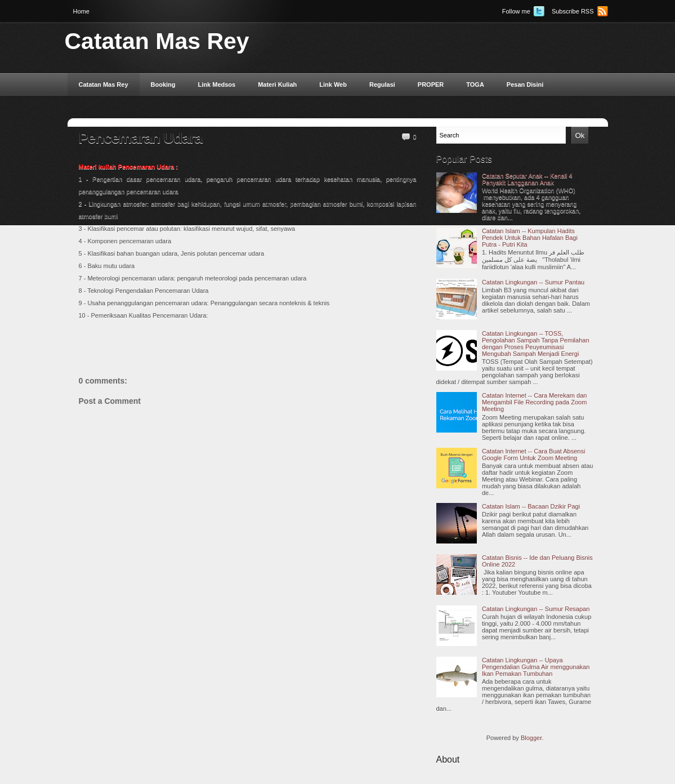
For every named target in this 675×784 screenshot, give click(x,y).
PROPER (431, 84)
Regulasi (382, 84)
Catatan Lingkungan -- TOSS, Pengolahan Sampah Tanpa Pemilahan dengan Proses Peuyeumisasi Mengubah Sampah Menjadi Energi (536, 344)
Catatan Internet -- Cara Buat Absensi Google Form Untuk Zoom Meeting (533, 455)
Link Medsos (217, 84)
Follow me (516, 11)
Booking (163, 84)
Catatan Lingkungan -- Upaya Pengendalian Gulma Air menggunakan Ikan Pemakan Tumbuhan (536, 667)
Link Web (333, 84)
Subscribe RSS (573, 11)
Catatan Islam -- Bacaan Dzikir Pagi (531, 506)
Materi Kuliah (277, 84)
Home (81, 11)
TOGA (475, 84)
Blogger (531, 738)
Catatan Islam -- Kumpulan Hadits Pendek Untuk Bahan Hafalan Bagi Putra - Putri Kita (530, 238)
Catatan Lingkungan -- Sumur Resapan (536, 609)
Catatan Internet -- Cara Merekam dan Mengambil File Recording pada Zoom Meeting (534, 402)
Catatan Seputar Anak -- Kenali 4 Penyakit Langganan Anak (527, 179)
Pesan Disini (525, 84)
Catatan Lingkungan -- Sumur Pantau (533, 282)
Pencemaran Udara (141, 138)
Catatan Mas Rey (157, 41)
